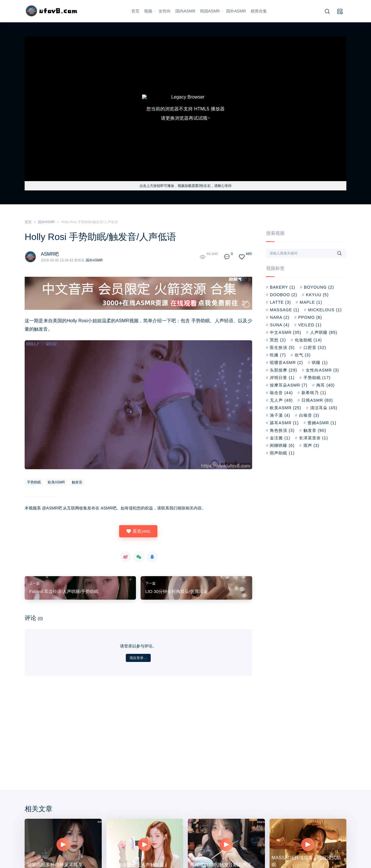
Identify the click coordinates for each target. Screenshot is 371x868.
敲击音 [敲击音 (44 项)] (281, 393)
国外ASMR (236, 11)
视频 (150, 11)
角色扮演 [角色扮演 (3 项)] (282, 430)
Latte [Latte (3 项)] (280, 302)
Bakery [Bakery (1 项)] (282, 287)
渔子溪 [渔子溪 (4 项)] (280, 415)
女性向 (165, 11)
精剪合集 (259, 11)
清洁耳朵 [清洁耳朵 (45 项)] (324, 408)
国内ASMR (185, 11)
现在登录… (138, 658)
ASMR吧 (50, 254)
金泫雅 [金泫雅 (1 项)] (280, 438)
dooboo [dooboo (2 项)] (283, 295)
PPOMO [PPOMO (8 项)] (310, 317)
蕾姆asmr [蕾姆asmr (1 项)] (322, 423)
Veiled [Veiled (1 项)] (310, 325)
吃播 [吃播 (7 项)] (278, 355)
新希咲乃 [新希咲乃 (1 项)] (314, 393)
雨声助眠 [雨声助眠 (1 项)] (282, 453)
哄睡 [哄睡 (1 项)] (320, 363)
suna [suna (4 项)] (280, 325)
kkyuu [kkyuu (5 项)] (317, 295)
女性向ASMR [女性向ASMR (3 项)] (322, 370)
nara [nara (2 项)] (280, 317)
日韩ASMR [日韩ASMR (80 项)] (317, 400)
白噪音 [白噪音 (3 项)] (309, 415)
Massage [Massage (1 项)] (284, 310)
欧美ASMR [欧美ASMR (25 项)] (285, 408)
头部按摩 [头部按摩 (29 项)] (283, 370)
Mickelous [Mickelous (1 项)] (325, 310)
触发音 (41, 329)
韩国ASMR (212, 11)
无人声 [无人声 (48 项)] (281, 400)
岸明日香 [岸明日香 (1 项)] (282, 378)
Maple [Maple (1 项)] (311, 302)
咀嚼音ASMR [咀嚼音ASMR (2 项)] (286, 363)
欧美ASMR (56, 482)
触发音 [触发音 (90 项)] (315, 430)
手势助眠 (201, 321)
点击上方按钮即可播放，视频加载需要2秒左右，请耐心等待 (186, 186)
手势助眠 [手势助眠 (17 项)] (317, 378)
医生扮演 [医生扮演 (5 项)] (282, 347)
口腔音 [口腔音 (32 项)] (315, 347)
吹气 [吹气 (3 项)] (303, 355)
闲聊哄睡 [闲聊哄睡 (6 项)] (282, 445)
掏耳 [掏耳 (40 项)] (325, 385)
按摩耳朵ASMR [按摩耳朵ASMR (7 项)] (289, 385)
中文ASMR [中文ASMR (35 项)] (285, 332)
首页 (135, 11)
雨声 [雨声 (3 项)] (311, 445)
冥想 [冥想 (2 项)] (278, 340)
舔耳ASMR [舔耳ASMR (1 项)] (284, 423)
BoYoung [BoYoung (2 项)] (319, 287)
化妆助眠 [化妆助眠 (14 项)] (308, 340)
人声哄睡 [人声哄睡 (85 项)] (324, 332)
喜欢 (138, 531)
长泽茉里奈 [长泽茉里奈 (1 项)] (314, 438)
